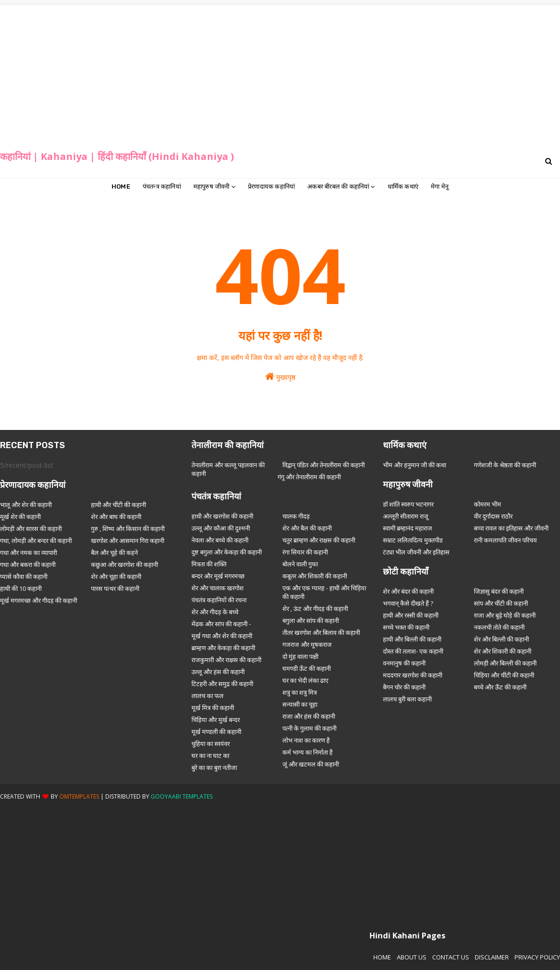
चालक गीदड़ (296, 516)
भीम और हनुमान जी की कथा (414, 465)
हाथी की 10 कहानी (21, 588)
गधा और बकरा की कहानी (28, 564)
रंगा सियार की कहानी (305, 552)
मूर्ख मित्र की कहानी (213, 708)
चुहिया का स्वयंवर (211, 744)
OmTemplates (79, 796)
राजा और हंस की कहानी (309, 716)
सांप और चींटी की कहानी (501, 603)
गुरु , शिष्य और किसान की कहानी (128, 529)
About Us (412, 957)
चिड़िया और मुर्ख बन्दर (216, 720)
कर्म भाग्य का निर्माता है (308, 752)
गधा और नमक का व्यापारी (28, 553)
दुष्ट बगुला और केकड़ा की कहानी (227, 552)
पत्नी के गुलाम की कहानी (309, 728)
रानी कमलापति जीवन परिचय (505, 540)
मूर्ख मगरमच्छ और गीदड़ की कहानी (39, 600)
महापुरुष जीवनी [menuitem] (212, 186)
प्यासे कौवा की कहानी (24, 576)
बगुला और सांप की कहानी (311, 620)
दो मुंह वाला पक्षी (300, 656)
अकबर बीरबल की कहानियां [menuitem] (338, 186)
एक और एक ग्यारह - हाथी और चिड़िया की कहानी (324, 592)
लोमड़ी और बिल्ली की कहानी (505, 663)
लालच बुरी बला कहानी (407, 699)
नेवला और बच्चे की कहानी (220, 540)
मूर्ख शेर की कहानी (20, 517)
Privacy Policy (537, 957)
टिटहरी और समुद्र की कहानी (222, 684)
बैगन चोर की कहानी (404, 687)
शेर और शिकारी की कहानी (503, 651)
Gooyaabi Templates (182, 796)
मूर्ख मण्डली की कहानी (216, 732)
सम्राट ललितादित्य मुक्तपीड (413, 540)
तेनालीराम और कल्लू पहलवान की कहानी (228, 469)
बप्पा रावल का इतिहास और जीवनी (511, 528)
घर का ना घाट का (210, 756)
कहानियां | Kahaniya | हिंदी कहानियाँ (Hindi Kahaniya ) (117, 156)
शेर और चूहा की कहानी (116, 576)
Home (382, 957)
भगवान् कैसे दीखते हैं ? (408, 603)
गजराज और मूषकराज (307, 644)
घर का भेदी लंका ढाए (305, 680)
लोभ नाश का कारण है (306, 740)
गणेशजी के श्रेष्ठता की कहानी (505, 465)
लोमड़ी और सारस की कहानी (31, 529)
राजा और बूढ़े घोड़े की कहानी (505, 615)
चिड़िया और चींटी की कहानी (504, 675)
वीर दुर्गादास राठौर (493, 516)
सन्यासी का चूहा (300, 704)
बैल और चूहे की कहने (114, 553)
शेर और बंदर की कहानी (408, 591)
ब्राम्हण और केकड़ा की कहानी (223, 648)
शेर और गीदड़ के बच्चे (215, 612)
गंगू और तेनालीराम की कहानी (309, 477)
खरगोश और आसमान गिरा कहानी (128, 541)
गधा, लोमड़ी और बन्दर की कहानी (36, 541)
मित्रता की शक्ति (209, 564)
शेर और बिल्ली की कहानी (501, 639)
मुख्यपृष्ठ (280, 377)
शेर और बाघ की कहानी (116, 517)
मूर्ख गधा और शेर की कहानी (222, 636)
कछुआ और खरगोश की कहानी (124, 564)
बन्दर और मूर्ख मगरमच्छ (218, 576)
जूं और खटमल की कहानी (311, 764)
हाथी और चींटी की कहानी (118, 505)
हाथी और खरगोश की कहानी (222, 516)
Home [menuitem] (121, 186)
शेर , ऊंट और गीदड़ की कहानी (315, 609)
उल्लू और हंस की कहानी (218, 672)
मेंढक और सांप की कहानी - (221, 624)
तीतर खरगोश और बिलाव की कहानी (321, 632)
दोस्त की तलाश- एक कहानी (413, 651)
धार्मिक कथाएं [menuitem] (403, 186)
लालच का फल (207, 696)
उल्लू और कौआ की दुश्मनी (221, 528)
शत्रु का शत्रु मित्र (300, 692)
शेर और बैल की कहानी (307, 528)
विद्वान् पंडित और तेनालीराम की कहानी (324, 465)
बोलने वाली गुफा (300, 564)
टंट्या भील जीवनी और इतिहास (416, 552)
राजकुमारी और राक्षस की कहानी (226, 660)
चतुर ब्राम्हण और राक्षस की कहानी (319, 540)
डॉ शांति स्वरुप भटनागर (408, 504)
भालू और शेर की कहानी (26, 505)
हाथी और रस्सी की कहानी (411, 615)
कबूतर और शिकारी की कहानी (315, 576)
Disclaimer (492, 957)
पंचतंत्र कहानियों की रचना (219, 600)
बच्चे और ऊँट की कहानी (500, 687)
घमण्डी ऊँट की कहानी (307, 668)
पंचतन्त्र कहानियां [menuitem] (162, 186)
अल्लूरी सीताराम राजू (406, 516)
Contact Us (451, 957)
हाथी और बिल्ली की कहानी (412, 639)
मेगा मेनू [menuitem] (440, 186)
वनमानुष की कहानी (404, 663)
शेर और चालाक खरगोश (218, 588)
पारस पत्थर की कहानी (115, 588)
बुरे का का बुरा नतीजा (214, 767)
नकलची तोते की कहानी (499, 627)
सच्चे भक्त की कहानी (406, 627)
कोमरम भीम (487, 504)
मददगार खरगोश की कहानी (413, 675)
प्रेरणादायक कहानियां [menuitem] (271, 186)
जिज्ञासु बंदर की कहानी (499, 591)
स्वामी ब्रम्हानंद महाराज (408, 528)
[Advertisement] (280, 72)
